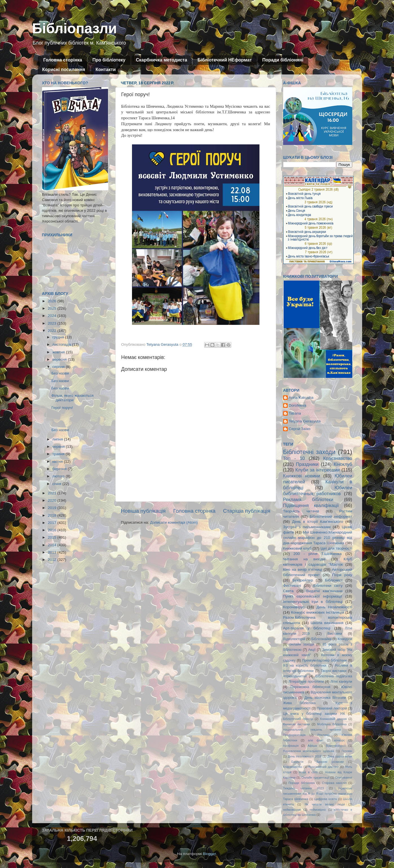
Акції (312, 650)
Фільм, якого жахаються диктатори (72, 398)
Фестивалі (292, 586)
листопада (62, 344)
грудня (59, 337)
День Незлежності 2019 (305, 756)
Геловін (347, 751)
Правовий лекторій (332, 708)
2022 (52, 331)
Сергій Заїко (300, 429)
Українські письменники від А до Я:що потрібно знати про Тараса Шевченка (318, 794)
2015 (52, 537)
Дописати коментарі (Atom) (174, 522)
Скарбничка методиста (162, 60)
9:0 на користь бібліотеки (305, 666)
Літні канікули (341, 682)
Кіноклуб (343, 464)
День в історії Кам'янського (317, 522)
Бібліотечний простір (298, 719)
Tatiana (295, 413)
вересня (60, 359)
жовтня (59, 352)
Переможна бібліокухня (310, 687)
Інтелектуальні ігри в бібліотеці (313, 602)
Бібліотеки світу (328, 586)
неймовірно (318, 810)
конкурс (340, 740)
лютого (59, 476)
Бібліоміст (334, 580)
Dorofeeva (298, 405)
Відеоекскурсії (336, 746)
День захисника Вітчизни (325, 698)
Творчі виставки (334, 671)
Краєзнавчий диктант (324, 767)
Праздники (307, 464)
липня (58, 439)
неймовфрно (292, 810)
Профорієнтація (294, 735)
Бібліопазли (75, 28)
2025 (52, 308)
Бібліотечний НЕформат (225, 60)
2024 (52, 316)
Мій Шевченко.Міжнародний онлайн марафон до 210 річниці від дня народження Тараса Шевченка (318, 538)
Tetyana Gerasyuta (305, 421)
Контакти (106, 70)
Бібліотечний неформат (331, 516)
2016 (52, 530)
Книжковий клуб (297, 548)
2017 (52, 523)
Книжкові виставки (297, 724)
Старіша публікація (247, 511)
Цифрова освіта (326, 799)
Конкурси (345, 639)
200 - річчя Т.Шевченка (318, 554)
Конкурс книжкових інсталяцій (318, 612)
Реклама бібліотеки (308, 499)
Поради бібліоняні (283, 60)
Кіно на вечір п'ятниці (303, 570)
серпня (59, 367)
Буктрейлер (303, 580)
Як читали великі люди (325, 804)
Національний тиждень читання (312, 730)
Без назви (60, 373)
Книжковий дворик (334, 719)
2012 (52, 560)
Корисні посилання (64, 70)
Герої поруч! (62, 408)
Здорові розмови (330, 762)
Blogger (210, 854)
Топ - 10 (294, 458)
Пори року (342, 575)
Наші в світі (308, 772)
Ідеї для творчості (336, 548)
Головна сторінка (63, 60)
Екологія (297, 762)
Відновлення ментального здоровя (309, 751)
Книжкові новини (302, 476)
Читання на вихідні (304, 559)
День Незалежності (334, 607)
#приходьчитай (295, 676)
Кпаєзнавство (293, 767)
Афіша (312, 746)
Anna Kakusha (301, 397)
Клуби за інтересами (318, 470)
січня (57, 484)
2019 (52, 508)
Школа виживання (327, 623)
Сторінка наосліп (334, 783)
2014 (52, 545)
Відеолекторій (294, 639)
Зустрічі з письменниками (307, 527)
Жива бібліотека (300, 703)
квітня (58, 461)
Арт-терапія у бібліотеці (307, 628)
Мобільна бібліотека (332, 724)
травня (59, 454)
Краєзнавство (338, 458)
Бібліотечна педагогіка (334, 676)
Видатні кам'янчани (324, 591)
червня (59, 447)
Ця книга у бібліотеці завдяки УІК (314, 714)
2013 (52, 552)
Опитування (344, 777)
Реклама (324, 735)
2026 (52, 301)
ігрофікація (291, 746)
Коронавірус (294, 607)
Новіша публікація (143, 511)
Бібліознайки (321, 639)
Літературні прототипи (306, 682)
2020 (52, 500)
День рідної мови (340, 756)
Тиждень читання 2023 (304, 788)
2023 (52, 323)
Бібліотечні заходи (309, 452)
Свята (289, 591)
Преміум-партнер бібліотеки (324, 660)
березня (60, 469)
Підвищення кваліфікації (311, 505)
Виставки (335, 634)
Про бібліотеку (109, 60)
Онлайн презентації (315, 777)
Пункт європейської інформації (313, 596)
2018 (52, 515)
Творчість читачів (301, 511)
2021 (52, 493)
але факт (316, 740)
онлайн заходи (302, 644)
